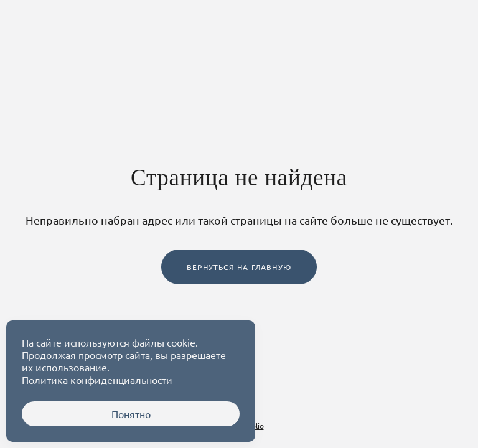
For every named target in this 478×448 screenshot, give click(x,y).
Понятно (131, 414)
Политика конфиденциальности (97, 380)
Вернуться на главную (239, 267)
